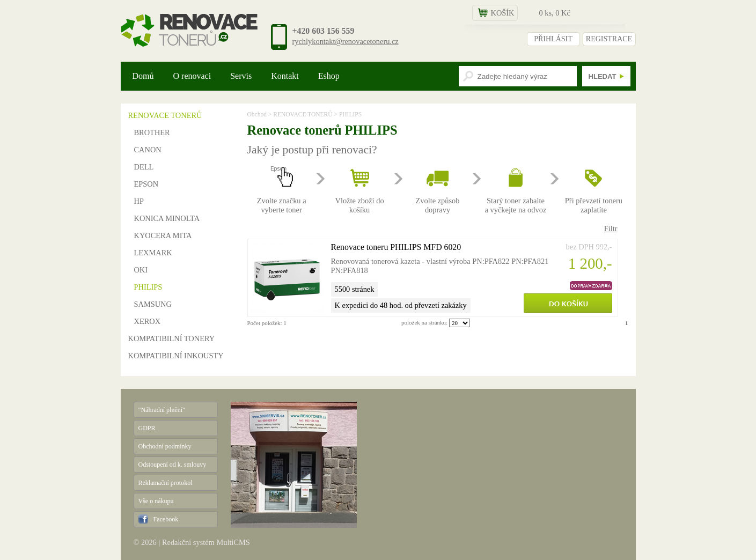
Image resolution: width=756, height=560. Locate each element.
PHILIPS (148, 287)
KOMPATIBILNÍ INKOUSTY (176, 356)
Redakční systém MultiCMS (206, 542)
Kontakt (285, 76)
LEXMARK (153, 253)
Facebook (166, 519)
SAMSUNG (153, 304)
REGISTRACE (609, 39)
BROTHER (152, 132)
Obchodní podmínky (165, 446)
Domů (143, 76)
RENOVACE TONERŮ (165, 115)
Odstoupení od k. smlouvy (173, 465)
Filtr (611, 229)
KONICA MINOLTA (167, 218)
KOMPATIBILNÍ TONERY (172, 338)
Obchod (257, 114)
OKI (141, 270)
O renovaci (192, 76)
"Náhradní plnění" (162, 410)
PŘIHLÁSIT (553, 39)
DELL (144, 167)
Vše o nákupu (156, 501)
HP (139, 201)
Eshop (329, 76)
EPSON (146, 184)
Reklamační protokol (166, 483)
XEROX (148, 321)
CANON (148, 150)
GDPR (147, 428)
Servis (241, 76)
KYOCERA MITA (163, 235)
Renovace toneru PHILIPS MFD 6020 (396, 247)
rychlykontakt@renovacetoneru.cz (346, 41)
